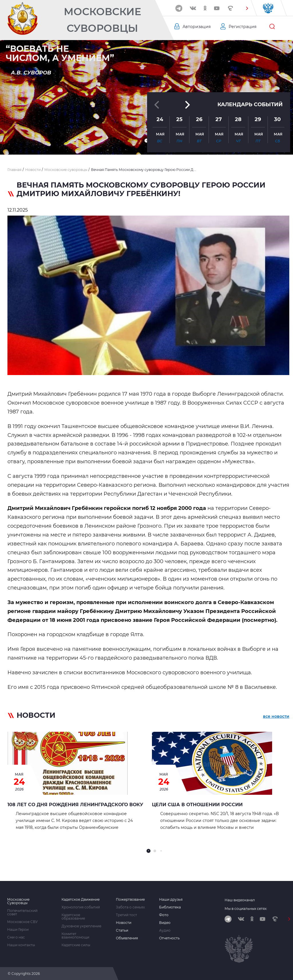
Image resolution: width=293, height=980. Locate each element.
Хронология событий (81, 907)
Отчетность (169, 938)
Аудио (165, 930)
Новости (124, 923)
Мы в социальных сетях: (246, 909)
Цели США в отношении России (197, 805)
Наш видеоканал (240, 900)
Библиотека (170, 907)
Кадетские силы (76, 945)
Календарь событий (250, 104)
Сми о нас (16, 937)
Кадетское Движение (81, 900)
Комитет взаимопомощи (75, 936)
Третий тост (126, 915)
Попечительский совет (22, 912)
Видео (165, 923)
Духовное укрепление (81, 926)
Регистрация (242, 27)
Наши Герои (18, 930)
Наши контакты (21, 945)
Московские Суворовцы (102, 20)
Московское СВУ (22, 922)
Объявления (127, 938)
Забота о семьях (130, 907)
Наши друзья (171, 900)
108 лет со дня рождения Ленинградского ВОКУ (75, 805)
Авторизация (197, 27)
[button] (247, 8)
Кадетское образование (73, 917)
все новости (276, 716)
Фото (164, 915)
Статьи (122, 930)
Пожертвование (130, 900)
